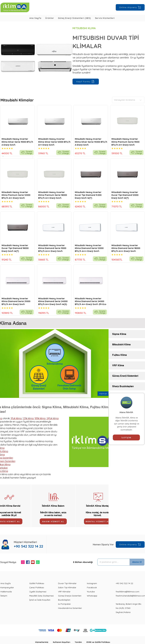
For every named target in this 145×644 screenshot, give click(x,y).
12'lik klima (28, 418)
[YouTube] (33, 562)
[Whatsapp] (38, 562)
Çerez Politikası (37, 587)
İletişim (4, 596)
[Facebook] (28, 562)
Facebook (92, 587)
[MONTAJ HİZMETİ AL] (97, 521)
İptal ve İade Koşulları (40, 600)
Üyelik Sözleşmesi (38, 592)
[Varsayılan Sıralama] (128, 100)
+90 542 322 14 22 (124, 583)
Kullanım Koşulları (64, 642)
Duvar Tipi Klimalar (67, 583)
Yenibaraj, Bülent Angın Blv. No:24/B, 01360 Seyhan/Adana (129, 608)
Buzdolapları (64, 600)
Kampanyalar (7, 587)
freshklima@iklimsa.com (127, 592)
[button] (50, 18)
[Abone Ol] (137, 562)
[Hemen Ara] (106, 394)
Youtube (91, 592)
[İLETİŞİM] (126, 437)
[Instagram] (23, 562)
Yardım (81, 642)
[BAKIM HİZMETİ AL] (53, 521)
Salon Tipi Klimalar (67, 587)
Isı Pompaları (64, 604)
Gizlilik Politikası (37, 583)
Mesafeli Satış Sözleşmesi (41, 596)
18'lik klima (40, 418)
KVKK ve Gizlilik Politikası (98, 642)
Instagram (92, 583)
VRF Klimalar (64, 592)
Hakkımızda (6, 592)
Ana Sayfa (6, 583)
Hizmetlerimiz (44, 642)
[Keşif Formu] (86, 82)
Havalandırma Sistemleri (70, 608)
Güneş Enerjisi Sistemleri (70, 596)
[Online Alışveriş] (130, 7)
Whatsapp (92, 596)
